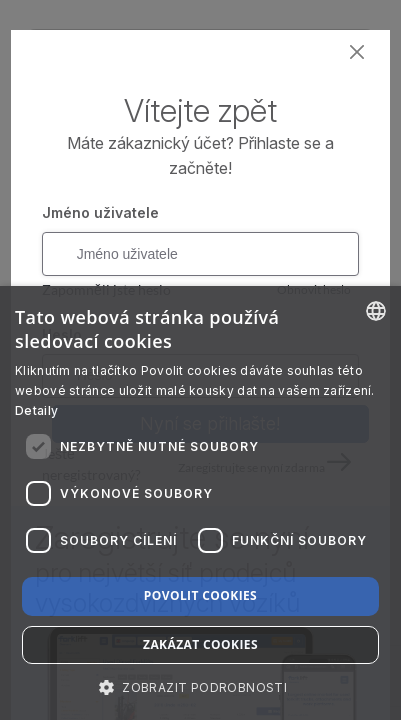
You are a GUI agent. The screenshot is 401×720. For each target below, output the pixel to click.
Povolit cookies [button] (200, 595)
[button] (201, 687)
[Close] (357, 52)
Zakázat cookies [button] (200, 644)
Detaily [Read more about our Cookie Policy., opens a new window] (36, 410)
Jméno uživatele (100, 212)
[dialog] (200, 503)
